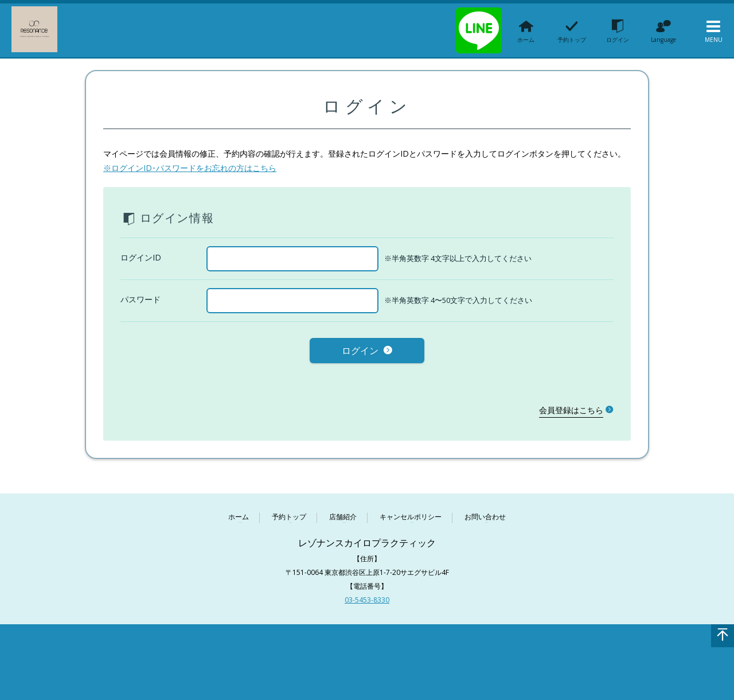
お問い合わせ (485, 513)
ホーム (239, 513)
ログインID (141, 257)
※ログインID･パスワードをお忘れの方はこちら (190, 168)
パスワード (140, 299)
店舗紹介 (343, 513)
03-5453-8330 (367, 595)
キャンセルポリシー (411, 513)
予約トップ (289, 513)
